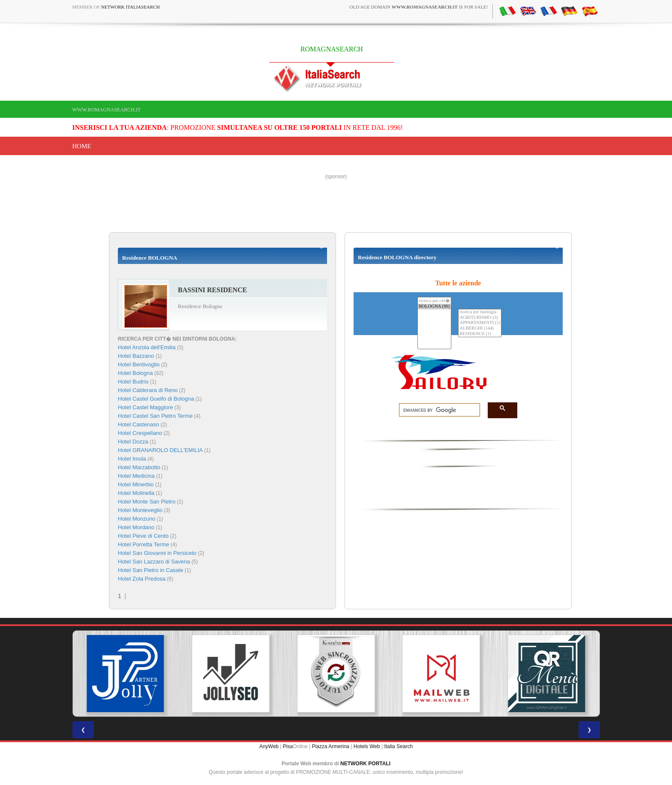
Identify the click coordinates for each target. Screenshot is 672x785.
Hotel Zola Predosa (142, 579)
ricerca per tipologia (480, 312)
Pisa (288, 746)
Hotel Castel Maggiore (145, 407)
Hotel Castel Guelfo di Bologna (156, 399)
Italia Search (398, 746)
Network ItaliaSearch (130, 7)
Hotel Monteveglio (140, 510)
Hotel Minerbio (136, 484)
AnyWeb (269, 746)
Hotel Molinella (136, 493)
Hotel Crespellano (140, 433)
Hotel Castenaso (138, 424)
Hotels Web (367, 746)
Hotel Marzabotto (139, 467)
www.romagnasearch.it (107, 110)
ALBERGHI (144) (480, 328)
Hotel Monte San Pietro (147, 502)
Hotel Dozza (133, 442)
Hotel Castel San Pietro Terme (155, 416)
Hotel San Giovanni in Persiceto (157, 553)
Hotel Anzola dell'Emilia (147, 347)
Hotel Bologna (135, 373)
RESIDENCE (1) (480, 334)
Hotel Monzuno (136, 519)
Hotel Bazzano (136, 356)
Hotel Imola (132, 459)
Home (82, 146)
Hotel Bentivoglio (139, 364)
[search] (437, 410)
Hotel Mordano (136, 527)
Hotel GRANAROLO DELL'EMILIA (160, 450)
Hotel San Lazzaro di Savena (154, 562)
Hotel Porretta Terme (144, 544)
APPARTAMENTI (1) (480, 323)
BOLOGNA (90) (434, 307)
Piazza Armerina (331, 746)
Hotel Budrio (133, 382)
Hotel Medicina (136, 476)
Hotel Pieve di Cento (143, 536)
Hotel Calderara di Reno (148, 390)
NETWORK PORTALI (365, 764)
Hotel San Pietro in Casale (150, 570)
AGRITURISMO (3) (480, 318)
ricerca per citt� (434, 301)
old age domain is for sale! (419, 7)
